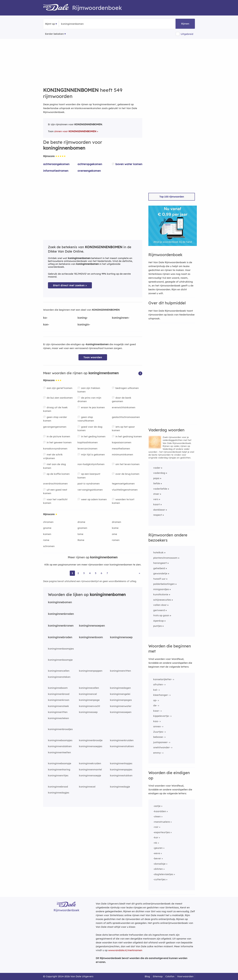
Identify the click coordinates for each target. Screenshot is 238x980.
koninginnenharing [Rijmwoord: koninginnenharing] (59, 769)
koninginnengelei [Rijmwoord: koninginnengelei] (120, 694)
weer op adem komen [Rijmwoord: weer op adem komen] (94, 499)
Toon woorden (93, 357)
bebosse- (158, 737)
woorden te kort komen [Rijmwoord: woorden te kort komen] (123, 501)
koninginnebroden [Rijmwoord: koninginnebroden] (60, 637)
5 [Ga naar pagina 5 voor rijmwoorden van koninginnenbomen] (96, 573)
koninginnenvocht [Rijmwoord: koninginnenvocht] (90, 706)
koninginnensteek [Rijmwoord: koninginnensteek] (58, 706)
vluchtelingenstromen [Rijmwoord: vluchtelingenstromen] (125, 490)
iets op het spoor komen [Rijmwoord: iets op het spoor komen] (123, 429)
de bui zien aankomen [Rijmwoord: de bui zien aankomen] (60, 398)
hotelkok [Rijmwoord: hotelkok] (158, 552)
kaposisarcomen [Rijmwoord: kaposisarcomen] (122, 442)
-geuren (158, 848)
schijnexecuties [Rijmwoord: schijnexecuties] (162, 600)
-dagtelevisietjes (163, 874)
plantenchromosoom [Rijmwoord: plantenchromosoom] (165, 558)
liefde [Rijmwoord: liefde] (157, 483)
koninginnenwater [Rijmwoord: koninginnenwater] (121, 706)
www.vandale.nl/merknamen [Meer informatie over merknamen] (125, 950)
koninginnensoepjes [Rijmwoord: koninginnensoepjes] (91, 746)
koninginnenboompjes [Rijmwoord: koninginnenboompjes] (61, 649)
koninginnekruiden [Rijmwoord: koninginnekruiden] (90, 763)
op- (155, 700)
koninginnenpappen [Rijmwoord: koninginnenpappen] (91, 671)
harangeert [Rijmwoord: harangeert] (160, 563)
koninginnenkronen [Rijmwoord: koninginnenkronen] (61, 626)
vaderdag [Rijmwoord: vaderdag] (159, 473)
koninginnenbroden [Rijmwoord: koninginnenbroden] (61, 614)
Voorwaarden (185, 976)
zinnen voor (75, 131)
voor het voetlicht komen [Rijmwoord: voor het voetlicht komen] (55, 501)
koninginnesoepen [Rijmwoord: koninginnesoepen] (121, 712)
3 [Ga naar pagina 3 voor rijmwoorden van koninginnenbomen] (84, 573)
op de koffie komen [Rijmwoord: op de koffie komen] (58, 474)
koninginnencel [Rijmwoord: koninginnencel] (88, 694)
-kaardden (160, 811)
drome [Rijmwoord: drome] (81, 522)
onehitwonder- (162, 747)
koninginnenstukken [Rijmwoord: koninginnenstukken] (122, 746)
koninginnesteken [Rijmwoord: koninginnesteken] (58, 718)
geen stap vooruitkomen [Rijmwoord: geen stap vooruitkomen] (86, 419)
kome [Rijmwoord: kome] (115, 528)
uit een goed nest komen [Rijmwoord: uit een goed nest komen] (55, 492)
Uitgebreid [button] (187, 34)
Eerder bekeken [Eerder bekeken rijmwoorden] (54, 34)
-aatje (157, 806)
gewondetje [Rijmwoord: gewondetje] (160, 573)
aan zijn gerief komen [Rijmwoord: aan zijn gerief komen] (59, 388)
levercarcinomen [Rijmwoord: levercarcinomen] (87, 449)
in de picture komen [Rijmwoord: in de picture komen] (58, 436)
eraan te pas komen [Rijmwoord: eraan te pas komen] (93, 407)
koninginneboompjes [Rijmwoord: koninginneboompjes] (60, 740)
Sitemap (158, 976)
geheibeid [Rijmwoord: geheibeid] (159, 568)
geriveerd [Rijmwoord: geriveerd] (159, 610)
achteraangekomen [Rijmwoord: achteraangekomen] (56, 164)
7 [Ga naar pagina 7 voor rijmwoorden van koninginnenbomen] (107, 573)
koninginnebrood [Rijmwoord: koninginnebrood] (58, 787)
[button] (140, 373)
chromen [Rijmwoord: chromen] (48, 522)
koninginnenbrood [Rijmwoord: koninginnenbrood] (59, 694)
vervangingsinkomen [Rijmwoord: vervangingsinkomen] (90, 490)
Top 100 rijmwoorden (172, 197)
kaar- (157, 711)
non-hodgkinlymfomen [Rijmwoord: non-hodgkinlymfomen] (91, 464)
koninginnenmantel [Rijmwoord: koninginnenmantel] (90, 769)
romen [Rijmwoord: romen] (116, 540)
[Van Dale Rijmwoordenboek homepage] (58, 8)
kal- (156, 690)
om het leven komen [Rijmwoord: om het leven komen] (127, 464)
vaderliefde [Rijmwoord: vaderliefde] (160, 489)
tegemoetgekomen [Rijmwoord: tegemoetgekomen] (123, 484)
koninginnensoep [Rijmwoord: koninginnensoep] (121, 637)
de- (155, 705)
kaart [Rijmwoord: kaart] (157, 504)
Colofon (170, 976)
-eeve (157, 853)
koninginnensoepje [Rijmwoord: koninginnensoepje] (90, 775)
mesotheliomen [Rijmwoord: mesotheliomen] (121, 449)
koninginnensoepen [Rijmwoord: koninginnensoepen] (92, 626)
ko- (45, 318)
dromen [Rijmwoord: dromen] (116, 522)
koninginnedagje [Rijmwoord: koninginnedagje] (120, 787)
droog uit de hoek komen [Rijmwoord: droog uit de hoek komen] (55, 409)
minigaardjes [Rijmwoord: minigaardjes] (161, 589)
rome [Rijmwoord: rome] (46, 540)
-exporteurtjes (162, 832)
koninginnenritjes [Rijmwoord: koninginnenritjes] (58, 775)
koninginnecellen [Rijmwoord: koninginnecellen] (89, 688)
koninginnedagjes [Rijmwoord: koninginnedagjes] (59, 793)
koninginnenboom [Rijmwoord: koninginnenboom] (91, 637)
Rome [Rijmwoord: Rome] (81, 540)
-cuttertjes (159, 879)
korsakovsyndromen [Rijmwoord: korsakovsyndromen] (55, 449)
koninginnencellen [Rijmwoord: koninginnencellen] (59, 671)
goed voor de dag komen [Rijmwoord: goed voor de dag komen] (90, 429)
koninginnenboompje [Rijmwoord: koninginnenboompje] (60, 660)
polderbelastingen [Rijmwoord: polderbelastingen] (164, 584)
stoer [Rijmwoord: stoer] (156, 494)
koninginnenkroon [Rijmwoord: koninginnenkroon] (59, 700)
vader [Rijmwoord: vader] (157, 468)
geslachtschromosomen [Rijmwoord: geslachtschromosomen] (126, 417)
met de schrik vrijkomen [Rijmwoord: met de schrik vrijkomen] (53, 456)
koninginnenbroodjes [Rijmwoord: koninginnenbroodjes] (60, 729)
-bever (157, 858)
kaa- (156, 721)
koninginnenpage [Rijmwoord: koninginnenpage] (89, 700)
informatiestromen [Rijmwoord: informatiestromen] (56, 171)
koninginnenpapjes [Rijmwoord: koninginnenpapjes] (121, 769)
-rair (156, 827)
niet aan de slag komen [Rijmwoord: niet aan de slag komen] (54, 466)
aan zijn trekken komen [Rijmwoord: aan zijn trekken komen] (89, 390)
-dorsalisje (159, 864)
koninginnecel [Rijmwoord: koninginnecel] (87, 787)
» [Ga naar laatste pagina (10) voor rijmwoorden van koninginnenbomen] (139, 573)
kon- (46, 324)
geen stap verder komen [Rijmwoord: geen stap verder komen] (55, 419)
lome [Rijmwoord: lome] (80, 534)
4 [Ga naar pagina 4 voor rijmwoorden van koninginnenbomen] (90, 573)
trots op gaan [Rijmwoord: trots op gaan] (161, 615)
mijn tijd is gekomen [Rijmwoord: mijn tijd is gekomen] (93, 454)
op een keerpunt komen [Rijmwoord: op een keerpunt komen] (89, 476)
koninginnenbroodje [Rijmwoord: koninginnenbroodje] (91, 740)
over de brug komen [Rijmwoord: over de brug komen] (127, 474)
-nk (155, 843)
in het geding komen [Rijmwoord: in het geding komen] (93, 436)
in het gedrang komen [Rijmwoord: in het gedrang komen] (129, 436)
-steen (157, 816)
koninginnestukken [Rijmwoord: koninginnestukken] (121, 775)
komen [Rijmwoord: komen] (47, 534)
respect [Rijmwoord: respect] (158, 515)
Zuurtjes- (159, 732)
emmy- (157, 753)
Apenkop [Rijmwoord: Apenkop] (158, 621)
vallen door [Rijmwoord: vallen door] (160, 605)
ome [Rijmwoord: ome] (114, 534)
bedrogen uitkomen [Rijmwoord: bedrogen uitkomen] (127, 388)
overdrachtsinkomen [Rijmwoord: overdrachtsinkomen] (55, 484)
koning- (83, 318)
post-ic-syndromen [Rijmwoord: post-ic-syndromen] (89, 484)
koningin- (84, 324)
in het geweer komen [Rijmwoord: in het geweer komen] (59, 442)
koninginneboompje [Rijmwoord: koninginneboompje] (60, 763)
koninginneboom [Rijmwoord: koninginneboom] (58, 688)
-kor (156, 837)
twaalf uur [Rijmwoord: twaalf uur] (159, 579)
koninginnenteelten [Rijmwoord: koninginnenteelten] (59, 752)
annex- (157, 726)
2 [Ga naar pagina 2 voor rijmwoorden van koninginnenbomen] (78, 573)
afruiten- (158, 684)
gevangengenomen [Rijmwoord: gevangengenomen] (55, 427)
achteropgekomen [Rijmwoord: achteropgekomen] (90, 164)
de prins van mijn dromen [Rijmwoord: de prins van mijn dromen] (89, 400)
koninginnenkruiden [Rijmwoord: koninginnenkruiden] (122, 740)
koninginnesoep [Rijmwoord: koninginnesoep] (88, 712)
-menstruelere (162, 822)
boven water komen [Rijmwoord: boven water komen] (129, 164)
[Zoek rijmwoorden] (77, 24)
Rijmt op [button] (50, 24)
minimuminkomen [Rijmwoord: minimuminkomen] (122, 454)
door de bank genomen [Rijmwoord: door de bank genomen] (122, 400)
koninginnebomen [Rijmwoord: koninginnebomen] (60, 602)
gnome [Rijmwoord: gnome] (47, 528)
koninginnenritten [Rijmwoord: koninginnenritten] (120, 671)
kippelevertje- (161, 716)
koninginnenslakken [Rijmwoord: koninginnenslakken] (60, 746)
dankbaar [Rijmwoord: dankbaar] (159, 510)
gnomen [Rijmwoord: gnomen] (82, 528)
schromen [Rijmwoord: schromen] (49, 546)
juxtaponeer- (161, 742)
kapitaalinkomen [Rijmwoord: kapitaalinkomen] (88, 442)
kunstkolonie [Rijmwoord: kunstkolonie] (161, 594)
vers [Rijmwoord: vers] (156, 499)
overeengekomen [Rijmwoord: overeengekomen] (89, 171)
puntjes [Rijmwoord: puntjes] (158, 626)
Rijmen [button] (185, 24)
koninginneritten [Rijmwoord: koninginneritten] (58, 712)
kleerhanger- (161, 695)
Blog (147, 976)
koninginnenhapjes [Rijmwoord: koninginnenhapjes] (121, 763)
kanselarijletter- (163, 679)
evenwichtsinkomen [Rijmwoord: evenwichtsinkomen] (124, 407)
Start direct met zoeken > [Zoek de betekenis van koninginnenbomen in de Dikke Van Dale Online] (70, 285)
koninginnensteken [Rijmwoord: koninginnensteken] (59, 677)
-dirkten (158, 869)
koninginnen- (121, 318)
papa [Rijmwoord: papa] (156, 478)
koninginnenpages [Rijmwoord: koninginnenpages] (121, 700)
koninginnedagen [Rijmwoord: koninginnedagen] (120, 688)
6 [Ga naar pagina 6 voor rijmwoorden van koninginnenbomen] (101, 573)
